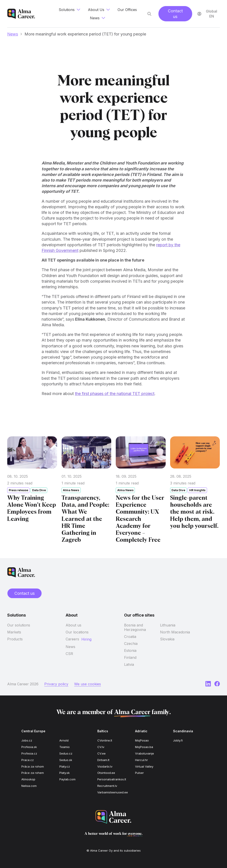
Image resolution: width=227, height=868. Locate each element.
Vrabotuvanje (145, 753)
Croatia (130, 637)
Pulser (139, 773)
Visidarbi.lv (105, 766)
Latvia (129, 664)
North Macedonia (175, 632)
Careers (72, 639)
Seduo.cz (66, 753)
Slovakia (167, 639)
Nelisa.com (29, 786)
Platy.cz (65, 766)
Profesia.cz (29, 753)
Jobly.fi (178, 740)
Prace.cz (28, 760)
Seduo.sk (66, 760)
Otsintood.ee (106, 773)
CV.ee (101, 753)
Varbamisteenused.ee (113, 792)
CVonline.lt (105, 740)
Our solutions (19, 625)
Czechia (131, 644)
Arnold (64, 740)
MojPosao (142, 740)
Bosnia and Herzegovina (135, 627)
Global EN (207, 14)
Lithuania (168, 625)
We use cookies (88, 684)
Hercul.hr (141, 760)
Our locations (77, 632)
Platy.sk (65, 773)
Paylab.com (67, 779)
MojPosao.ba (144, 747)
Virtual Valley (144, 766)
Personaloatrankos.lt (112, 779)
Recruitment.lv (107, 786)
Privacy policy (56, 684)
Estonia (130, 650)
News (13, 34)
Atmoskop (28, 779)
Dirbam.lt (103, 760)
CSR (69, 654)
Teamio (65, 747)
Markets (14, 632)
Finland (130, 657)
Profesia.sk (29, 747)
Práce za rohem (33, 773)
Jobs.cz (27, 740)
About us (73, 625)
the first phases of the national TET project (115, 394)
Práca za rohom (33, 766)
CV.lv (101, 747)
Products (15, 639)
